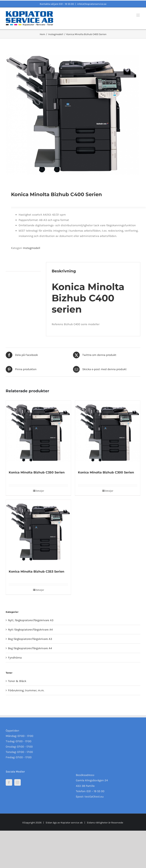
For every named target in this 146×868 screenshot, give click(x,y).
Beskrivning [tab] (13, 267)
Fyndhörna (15, 658)
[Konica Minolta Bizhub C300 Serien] (108, 433)
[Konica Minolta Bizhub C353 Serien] (38, 532)
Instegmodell (32, 248)
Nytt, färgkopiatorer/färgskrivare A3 (31, 620)
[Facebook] (9, 782)
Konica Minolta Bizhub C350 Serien (37, 472)
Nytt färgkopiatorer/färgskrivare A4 (30, 630)
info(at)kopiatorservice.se (92, 4)
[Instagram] (17, 782)
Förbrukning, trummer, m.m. (26, 690)
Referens (58, 324)
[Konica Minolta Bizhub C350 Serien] (38, 433)
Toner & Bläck (17, 681)
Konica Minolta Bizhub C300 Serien (106, 472)
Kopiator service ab (71, 823)
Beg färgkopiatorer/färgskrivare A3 (30, 639)
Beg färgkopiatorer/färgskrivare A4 (30, 648)
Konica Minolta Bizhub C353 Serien (36, 572)
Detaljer (40, 491)
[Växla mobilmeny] (138, 15)
